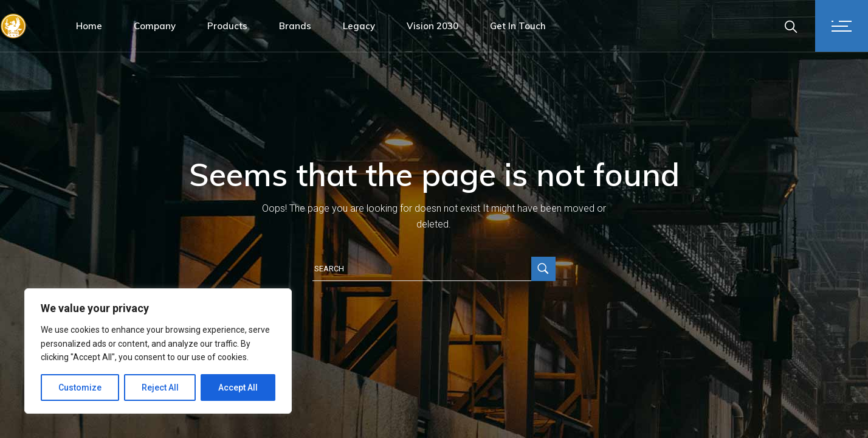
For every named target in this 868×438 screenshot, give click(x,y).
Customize (80, 388)
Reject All (160, 388)
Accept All (238, 388)
